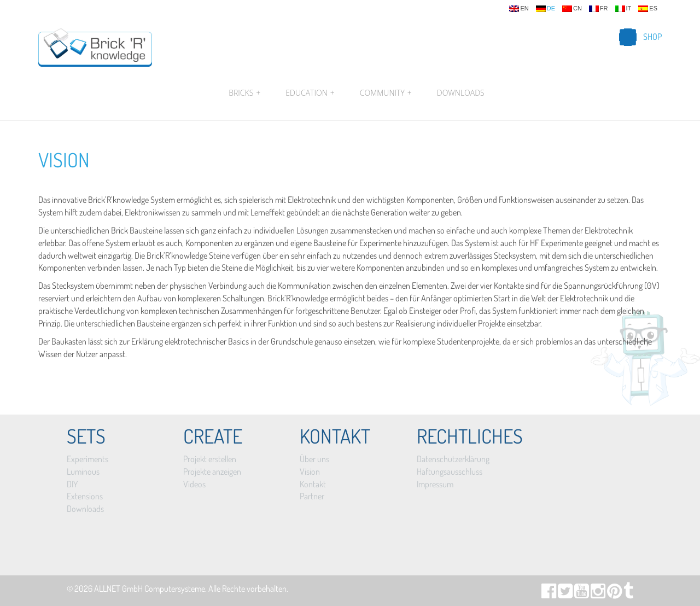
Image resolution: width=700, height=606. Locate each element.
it (623, 9)
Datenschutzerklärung (453, 459)
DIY (72, 484)
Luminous (83, 471)
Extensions (85, 496)
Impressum (435, 484)
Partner (312, 496)
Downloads (461, 93)
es (648, 9)
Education (310, 93)
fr (599, 9)
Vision (64, 160)
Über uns (314, 459)
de (546, 9)
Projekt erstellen (210, 459)
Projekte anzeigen (212, 471)
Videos (194, 484)
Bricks (244, 93)
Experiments (87, 459)
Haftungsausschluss (450, 471)
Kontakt (313, 484)
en (519, 9)
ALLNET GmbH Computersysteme (150, 588)
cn (572, 9)
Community (386, 93)
